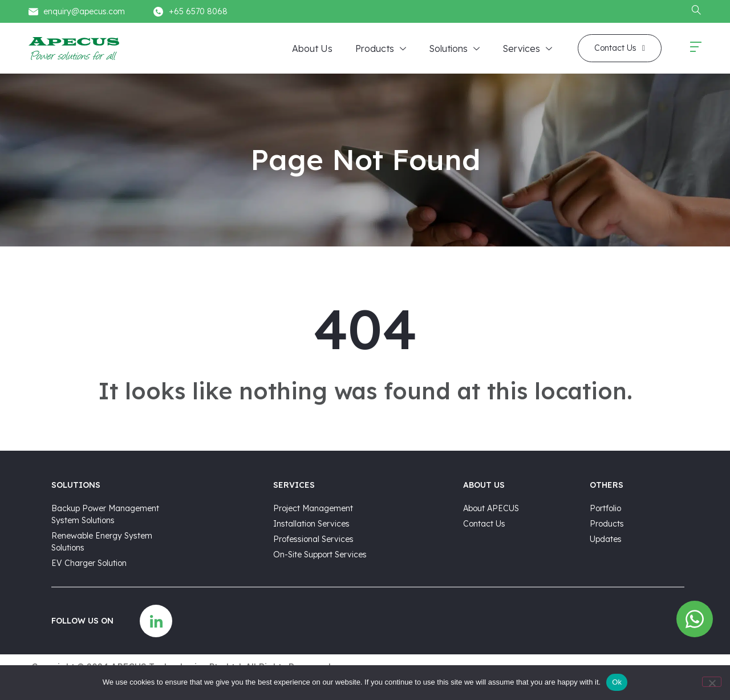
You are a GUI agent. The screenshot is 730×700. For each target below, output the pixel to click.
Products (381, 49)
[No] (712, 682)
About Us (312, 48)
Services (527, 49)
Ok (617, 682)
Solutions (454, 49)
